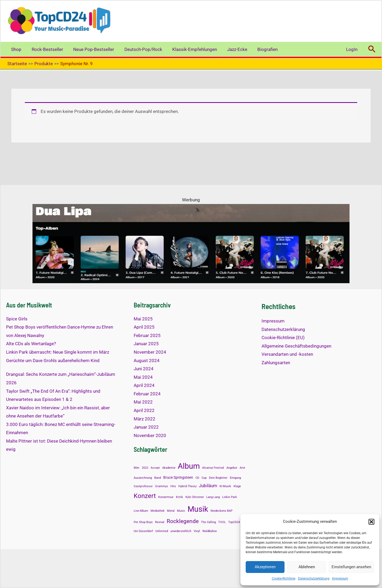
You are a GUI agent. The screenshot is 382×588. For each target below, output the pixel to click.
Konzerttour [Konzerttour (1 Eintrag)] (166, 497)
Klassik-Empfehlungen (189, 49)
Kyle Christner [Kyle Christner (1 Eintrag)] (195, 497)
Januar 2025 (146, 344)
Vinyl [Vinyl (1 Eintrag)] (197, 531)
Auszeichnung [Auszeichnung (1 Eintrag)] (143, 478)
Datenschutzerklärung (314, 578)
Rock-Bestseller (46, 49)
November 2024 (150, 352)
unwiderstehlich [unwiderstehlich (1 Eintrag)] (181, 531)
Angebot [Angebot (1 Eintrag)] (232, 468)
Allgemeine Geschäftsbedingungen (296, 346)
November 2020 (150, 435)
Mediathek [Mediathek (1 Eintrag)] (158, 511)
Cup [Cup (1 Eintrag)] (204, 478)
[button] (371, 522)
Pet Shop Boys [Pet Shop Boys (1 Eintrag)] (143, 522)
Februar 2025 (147, 335)
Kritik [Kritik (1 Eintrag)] (180, 497)
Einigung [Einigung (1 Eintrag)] (235, 478)
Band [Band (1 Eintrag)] (158, 478)
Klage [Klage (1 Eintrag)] (237, 486)
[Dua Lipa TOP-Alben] (191, 243)
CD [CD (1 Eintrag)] (197, 478)
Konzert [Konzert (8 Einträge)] (145, 496)
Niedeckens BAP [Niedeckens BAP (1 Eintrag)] (222, 511)
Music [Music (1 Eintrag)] (181, 511)
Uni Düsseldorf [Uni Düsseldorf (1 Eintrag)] (143, 531)
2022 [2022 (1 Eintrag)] (145, 468)
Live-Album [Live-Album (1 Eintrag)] (141, 511)
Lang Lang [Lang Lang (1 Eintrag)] (213, 497)
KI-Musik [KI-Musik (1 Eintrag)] (225, 486)
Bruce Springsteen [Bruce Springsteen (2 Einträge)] (178, 478)
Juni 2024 (144, 369)
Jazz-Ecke (231, 49)
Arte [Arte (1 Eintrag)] (242, 468)
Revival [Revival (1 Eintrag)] (160, 522)
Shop (16, 49)
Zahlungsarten (276, 363)
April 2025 (144, 327)
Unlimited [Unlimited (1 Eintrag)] (162, 531)
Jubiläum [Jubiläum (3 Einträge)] (208, 486)
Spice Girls (17, 319)
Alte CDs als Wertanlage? (31, 344)
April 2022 (144, 410)
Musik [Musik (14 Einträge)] (198, 509)
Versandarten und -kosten (287, 354)
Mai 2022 (143, 402)
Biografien (260, 49)
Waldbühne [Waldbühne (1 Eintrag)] (210, 531)
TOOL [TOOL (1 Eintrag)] (222, 522)
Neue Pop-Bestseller (91, 49)
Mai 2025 (143, 319)
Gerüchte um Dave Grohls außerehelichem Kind (53, 361)
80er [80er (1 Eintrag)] (137, 468)
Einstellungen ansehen (351, 567)
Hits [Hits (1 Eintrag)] (173, 486)
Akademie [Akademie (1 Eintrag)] (169, 468)
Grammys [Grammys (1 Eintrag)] (162, 486)
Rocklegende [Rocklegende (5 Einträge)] (183, 521)
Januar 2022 (146, 427)
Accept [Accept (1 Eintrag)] (155, 468)
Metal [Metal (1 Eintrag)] (171, 511)
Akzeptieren (265, 567)
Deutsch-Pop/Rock (139, 49)
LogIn (352, 49)
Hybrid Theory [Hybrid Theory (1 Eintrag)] (187, 486)
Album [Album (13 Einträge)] (189, 466)
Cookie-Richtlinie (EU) (283, 338)
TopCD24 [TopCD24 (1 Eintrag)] (234, 522)
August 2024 (147, 361)
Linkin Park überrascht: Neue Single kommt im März (58, 352)
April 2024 (144, 385)
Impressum (340, 578)
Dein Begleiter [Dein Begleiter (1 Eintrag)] (218, 478)
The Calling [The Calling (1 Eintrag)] (208, 522)
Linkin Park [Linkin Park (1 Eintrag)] (230, 497)
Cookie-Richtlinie (284, 578)
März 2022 (145, 419)
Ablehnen (307, 567)
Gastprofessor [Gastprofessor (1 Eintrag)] (143, 486)
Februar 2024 (147, 394)
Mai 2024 (143, 377)
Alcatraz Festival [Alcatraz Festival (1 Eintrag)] (213, 468)
